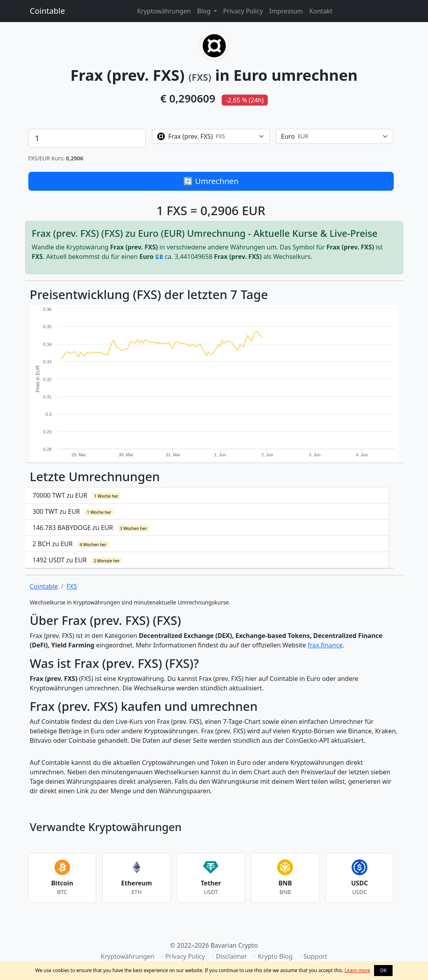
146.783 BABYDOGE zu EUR (91, 528)
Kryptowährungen (164, 11)
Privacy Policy (243, 11)
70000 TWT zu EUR (77, 495)
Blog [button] (205, 11)
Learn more (357, 970)
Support (315, 956)
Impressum (286, 11)
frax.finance (325, 645)
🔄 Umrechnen (211, 181)
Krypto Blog (275, 956)
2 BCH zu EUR (71, 544)
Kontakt (321, 11)
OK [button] (383, 970)
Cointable (47, 11)
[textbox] (206, 136)
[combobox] (211, 136)
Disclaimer (231, 956)
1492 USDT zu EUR (77, 560)
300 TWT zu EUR (73, 511)
